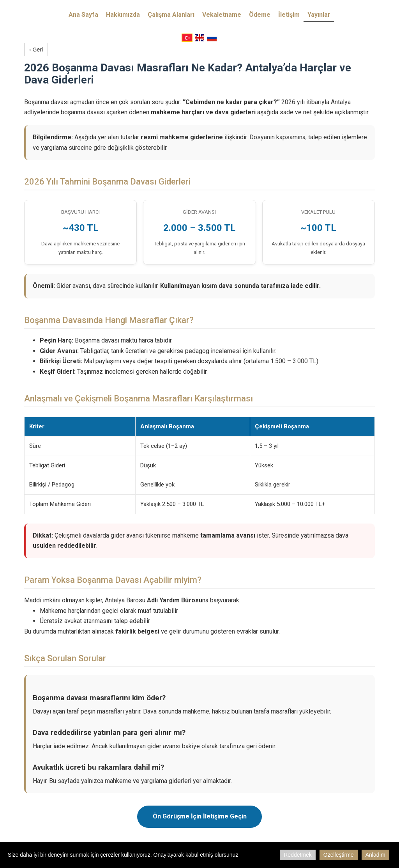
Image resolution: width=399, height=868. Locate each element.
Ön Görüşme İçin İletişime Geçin (200, 816)
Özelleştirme (339, 855)
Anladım (375, 855)
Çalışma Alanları (171, 15)
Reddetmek (298, 855)
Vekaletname (222, 15)
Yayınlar (319, 15)
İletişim (289, 15)
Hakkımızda (123, 15)
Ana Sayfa (83, 15)
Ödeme (260, 15)
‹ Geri (36, 50)
